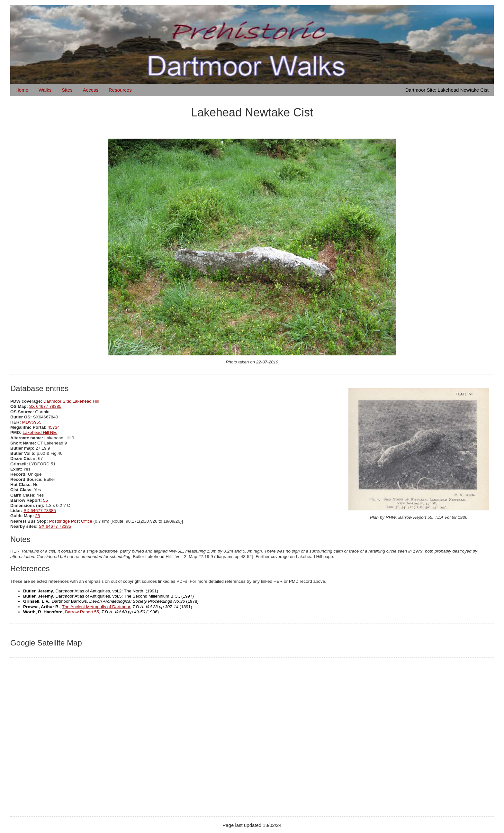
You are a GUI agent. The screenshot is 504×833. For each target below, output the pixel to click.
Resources (120, 90)
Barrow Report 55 (82, 612)
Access (91, 90)
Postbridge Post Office (71, 521)
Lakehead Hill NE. (40, 432)
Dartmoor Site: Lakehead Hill (71, 401)
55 (45, 500)
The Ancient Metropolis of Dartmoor (96, 607)
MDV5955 (32, 422)
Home (22, 90)
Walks (45, 90)
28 (37, 516)
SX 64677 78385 (45, 406)
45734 (54, 427)
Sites (67, 90)
